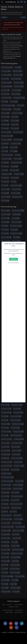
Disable (13, 259)
